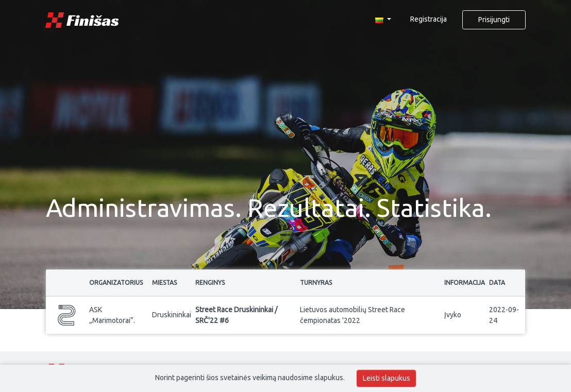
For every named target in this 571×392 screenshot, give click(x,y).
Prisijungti (494, 20)
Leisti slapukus (387, 378)
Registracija (429, 19)
